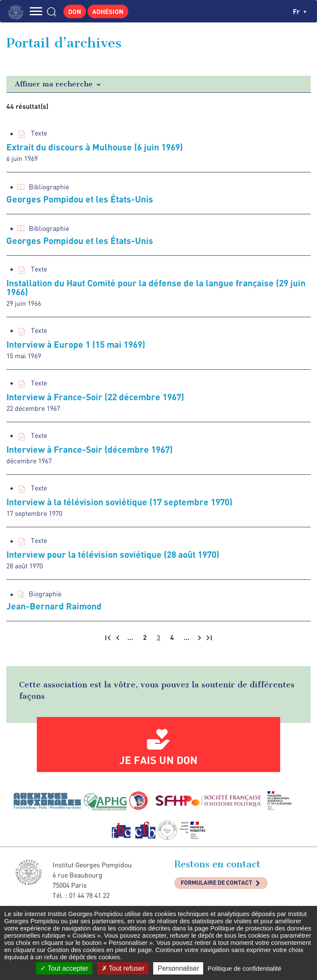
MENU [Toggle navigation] (36, 11)
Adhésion (108, 11)
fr (300, 11)
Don (75, 11)
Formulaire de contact (216, 882)
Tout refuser (123, 968)
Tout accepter (64, 968)
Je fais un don (158, 760)
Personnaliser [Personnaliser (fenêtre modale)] (178, 968)
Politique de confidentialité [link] (244, 968)
